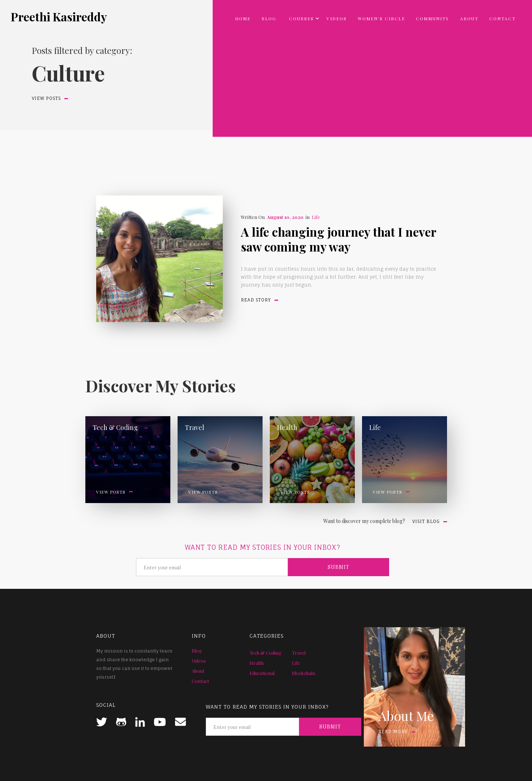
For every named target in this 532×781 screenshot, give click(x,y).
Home (243, 18)
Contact (503, 18)
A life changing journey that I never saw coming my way (339, 239)
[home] (59, 17)
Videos (337, 18)
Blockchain (303, 673)
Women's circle (381, 18)
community (433, 18)
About (469, 18)
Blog (269, 18)
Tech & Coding (265, 653)
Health (257, 663)
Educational (262, 673)
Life (316, 217)
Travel (299, 653)
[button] (301, 18)
